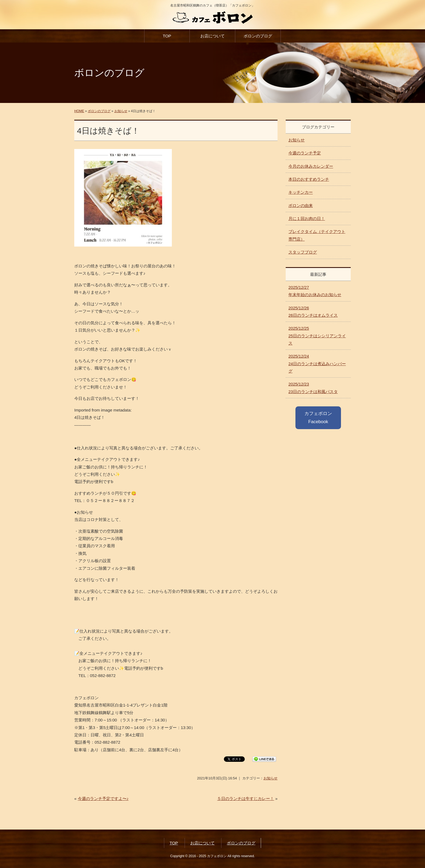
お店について (212, 36)
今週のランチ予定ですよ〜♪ (103, 799)
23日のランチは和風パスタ (313, 388)
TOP (167, 36)
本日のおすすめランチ (309, 179)
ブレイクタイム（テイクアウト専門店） (317, 235)
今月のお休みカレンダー (311, 166)
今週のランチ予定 (305, 153)
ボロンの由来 (301, 205)
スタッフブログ (303, 252)
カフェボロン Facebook (318, 418)
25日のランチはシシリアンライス (317, 336)
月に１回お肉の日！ (307, 218)
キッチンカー (301, 192)
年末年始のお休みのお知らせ (315, 291)
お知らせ (121, 111)
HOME (79, 111)
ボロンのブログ (258, 36)
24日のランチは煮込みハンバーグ (317, 364)
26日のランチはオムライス (313, 312)
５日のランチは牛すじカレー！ (246, 799)
